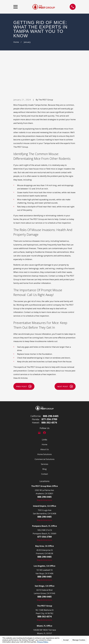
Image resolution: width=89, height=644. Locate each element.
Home (44, 410)
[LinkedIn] (50, 398)
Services (45, 429)
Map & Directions (44, 465)
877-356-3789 (49, 385)
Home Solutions (44, 419)
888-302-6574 (49, 388)
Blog (44, 434)
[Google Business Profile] (39, 398)
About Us (45, 415)
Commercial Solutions (45, 424)
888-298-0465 (51, 381)
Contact (45, 439)
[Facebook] (44, 398)
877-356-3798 (44, 602)
